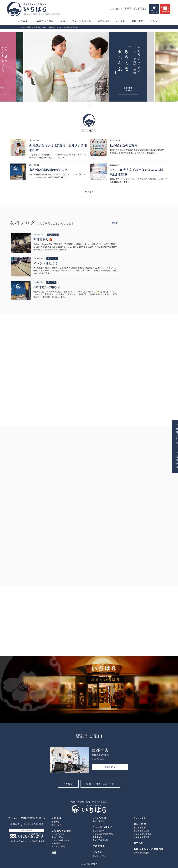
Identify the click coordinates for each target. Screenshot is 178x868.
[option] (89, 67)
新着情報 (55, 822)
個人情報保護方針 (141, 853)
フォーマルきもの (81, 21)
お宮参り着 (104, 21)
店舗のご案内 (57, 837)
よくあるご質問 (58, 847)
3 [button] (89, 105)
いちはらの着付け (141, 837)
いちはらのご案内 (44, 21)
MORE (89, 192)
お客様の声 (56, 844)
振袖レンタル (139, 818)
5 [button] (97, 105)
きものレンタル (99, 856)
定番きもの (97, 837)
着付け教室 (138, 21)
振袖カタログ (98, 821)
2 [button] (85, 105)
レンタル (120, 21)
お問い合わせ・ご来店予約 (173, 448)
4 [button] (93, 105)
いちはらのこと (58, 834)
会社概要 (68, 784)
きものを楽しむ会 (141, 831)
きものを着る (139, 828)
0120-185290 (31, 836)
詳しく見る (110, 767)
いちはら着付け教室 (142, 834)
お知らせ (23, 21)
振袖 (63, 21)
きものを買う (98, 831)
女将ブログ (56, 825)
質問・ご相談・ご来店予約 (100, 784)
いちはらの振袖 (99, 818)
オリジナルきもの (100, 840)
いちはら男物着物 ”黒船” (103, 834)
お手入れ (155, 21)
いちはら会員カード (60, 840)
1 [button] (81, 105)
